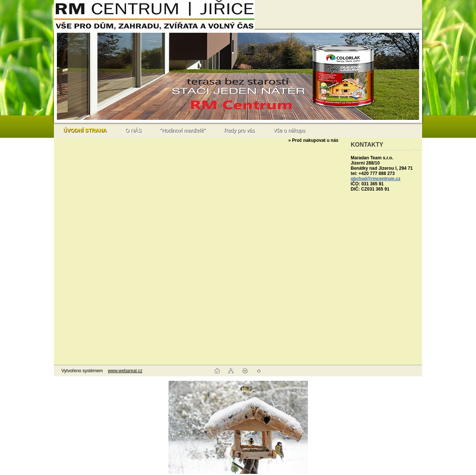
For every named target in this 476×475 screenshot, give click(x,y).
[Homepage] (85, 130)
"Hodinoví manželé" (183, 130)
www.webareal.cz (125, 371)
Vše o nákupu (289, 130)
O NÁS (134, 130)
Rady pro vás (239, 130)
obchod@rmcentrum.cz (376, 179)
